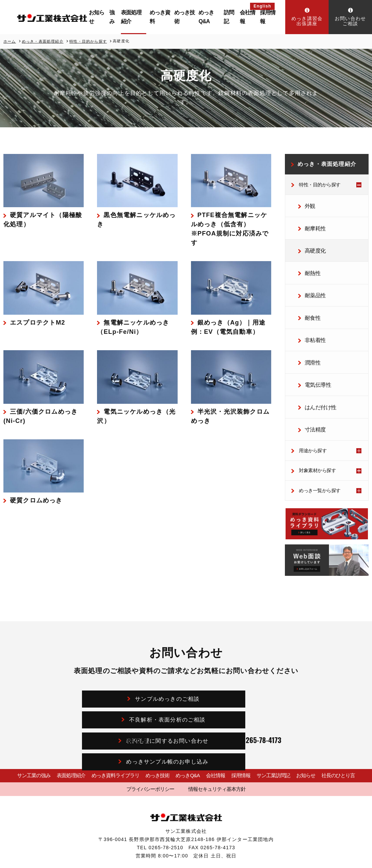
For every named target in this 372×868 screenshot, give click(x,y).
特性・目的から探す (88, 41)
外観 (307, 204)
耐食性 (310, 304)
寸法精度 (312, 403)
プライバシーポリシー (156, 760)
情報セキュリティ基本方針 (212, 760)
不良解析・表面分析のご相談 (243, 667)
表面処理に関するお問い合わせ (137, 688)
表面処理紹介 (141, 17)
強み (122, 17)
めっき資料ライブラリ (111, 748)
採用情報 (269, 17)
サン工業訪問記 (275, 748)
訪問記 (232, 17)
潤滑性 (310, 344)
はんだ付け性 (316, 384)
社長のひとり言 (342, 748)
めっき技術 (188, 17)
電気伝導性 (314, 364)
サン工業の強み (30, 748)
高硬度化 (312, 244)
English (262, 6)
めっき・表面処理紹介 (43, 41)
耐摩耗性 (312, 224)
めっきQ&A (211, 17)
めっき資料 (166, 17)
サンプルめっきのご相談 (137, 667)
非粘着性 (312, 324)
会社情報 (250, 17)
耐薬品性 (312, 284)
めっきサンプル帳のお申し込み (243, 688)
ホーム (10, 41)
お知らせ (108, 17)
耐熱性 (310, 264)
